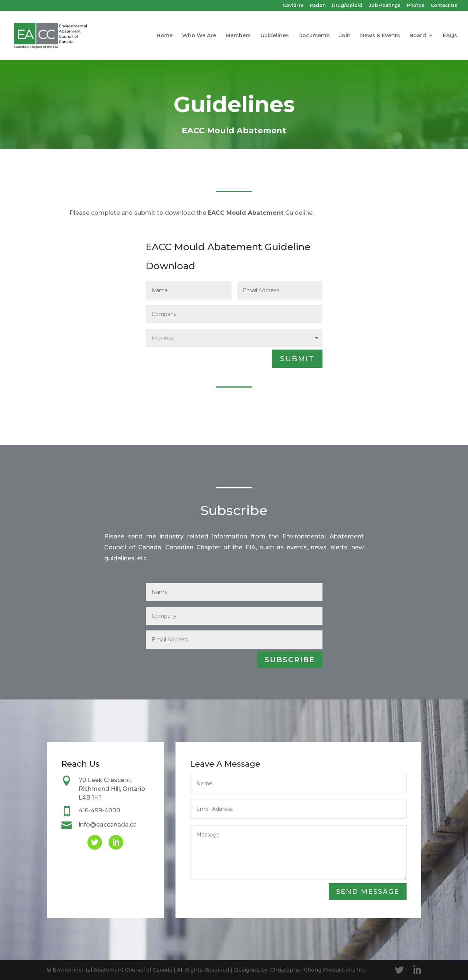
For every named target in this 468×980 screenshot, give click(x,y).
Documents (314, 36)
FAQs (450, 36)
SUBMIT (297, 359)
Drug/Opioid (347, 6)
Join (345, 36)
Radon (318, 6)
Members (238, 36)
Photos (416, 6)
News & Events (380, 36)
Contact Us (444, 6)
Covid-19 (293, 6)
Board (418, 36)
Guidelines (275, 36)
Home (165, 36)
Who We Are (199, 36)
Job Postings (385, 6)
